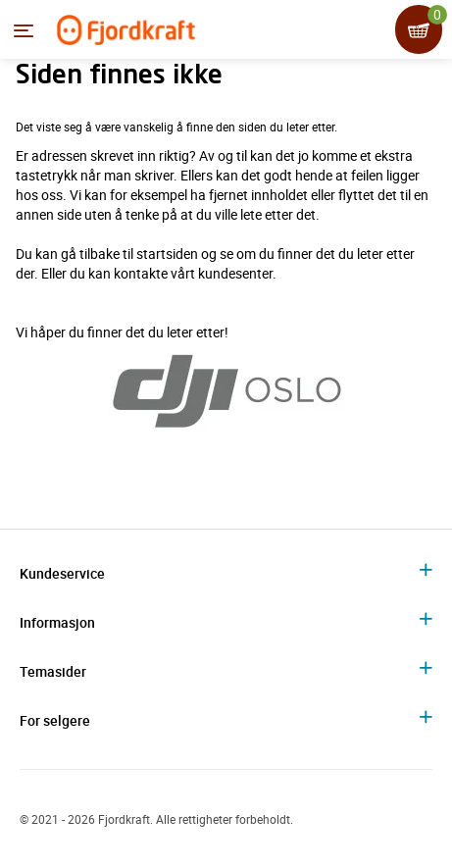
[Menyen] (24, 30)
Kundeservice (62, 573)
